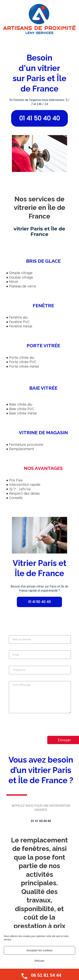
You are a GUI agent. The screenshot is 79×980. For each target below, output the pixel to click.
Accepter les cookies (39, 950)
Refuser (40, 961)
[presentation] (38, 726)
